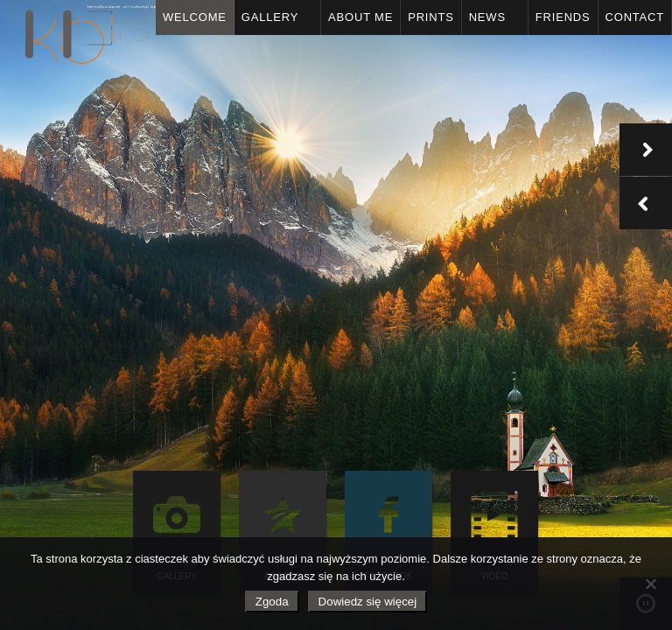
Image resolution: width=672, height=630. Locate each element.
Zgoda (272, 602)
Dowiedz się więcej (368, 602)
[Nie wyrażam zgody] (650, 584)
